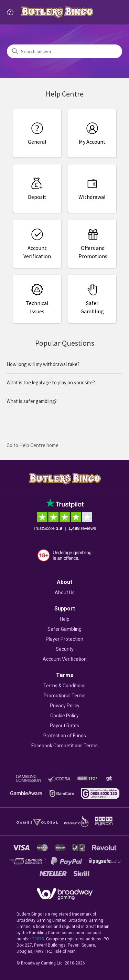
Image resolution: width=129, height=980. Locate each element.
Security (65, 649)
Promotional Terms (65, 696)
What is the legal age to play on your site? (51, 382)
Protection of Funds (65, 736)
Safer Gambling (64, 629)
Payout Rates (64, 726)
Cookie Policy (64, 716)
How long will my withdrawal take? (43, 364)
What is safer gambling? (32, 401)
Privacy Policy (65, 706)
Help (65, 619)
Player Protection (64, 639)
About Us (65, 593)
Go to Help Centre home (33, 445)
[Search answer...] (64, 51)
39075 (38, 939)
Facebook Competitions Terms (64, 746)
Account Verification (65, 659)
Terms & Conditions (64, 686)
